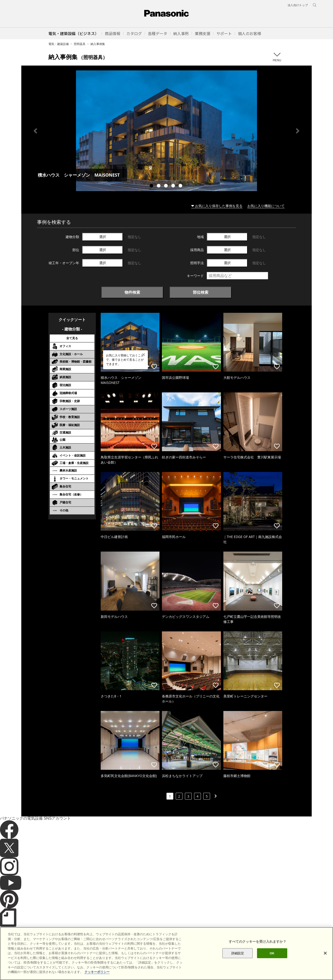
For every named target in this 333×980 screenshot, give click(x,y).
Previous (35, 131)
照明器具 (80, 44)
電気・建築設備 (59, 44)
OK (272, 961)
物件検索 (132, 292)
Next (298, 131)
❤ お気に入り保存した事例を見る (217, 206)
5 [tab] (181, 186)
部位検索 (201, 292)
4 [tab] (174, 186)
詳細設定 (238, 961)
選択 (103, 237)
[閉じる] (325, 962)
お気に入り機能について (266, 206)
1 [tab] (152, 186)
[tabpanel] (166, 131)
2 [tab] (159, 186)
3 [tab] (166, 186)
